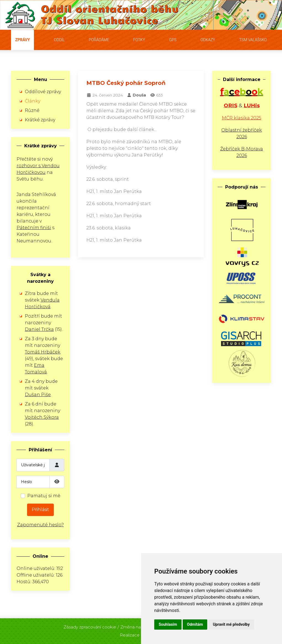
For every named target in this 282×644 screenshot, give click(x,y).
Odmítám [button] (195, 624)
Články (33, 101)
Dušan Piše (38, 395)
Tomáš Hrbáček (43, 352)
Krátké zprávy (40, 120)
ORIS (231, 105)
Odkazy (208, 40)
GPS (173, 40)
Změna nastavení (138, 625)
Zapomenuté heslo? (40, 525)
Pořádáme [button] (99, 40)
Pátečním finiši (34, 228)
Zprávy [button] (22, 40)
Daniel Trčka (39, 329)
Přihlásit (40, 510)
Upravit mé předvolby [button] (231, 624)
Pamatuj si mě (44, 496)
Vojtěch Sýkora (42, 417)
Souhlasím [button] (168, 624)
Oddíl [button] (59, 40)
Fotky (139, 40)
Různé (32, 110)
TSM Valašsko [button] (253, 40)
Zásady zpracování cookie (90, 625)
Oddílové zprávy (43, 92)
